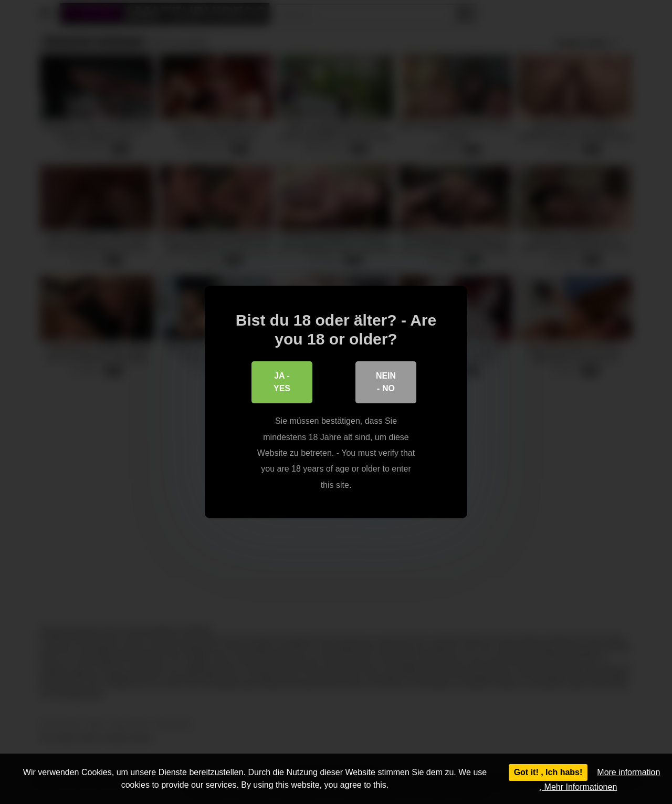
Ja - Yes (282, 383)
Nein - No (386, 383)
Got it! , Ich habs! (548, 772)
